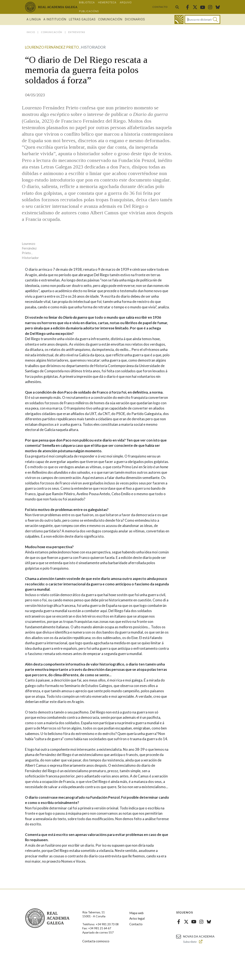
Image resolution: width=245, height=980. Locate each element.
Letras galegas (82, 19)
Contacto (160, 7)
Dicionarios (135, 19)
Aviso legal (137, 918)
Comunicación (110, 19)
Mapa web (136, 913)
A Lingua (34, 19)
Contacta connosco (96, 941)
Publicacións (89, 11)
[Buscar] (215, 19)
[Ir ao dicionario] (179, 19)
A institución (55, 19)
